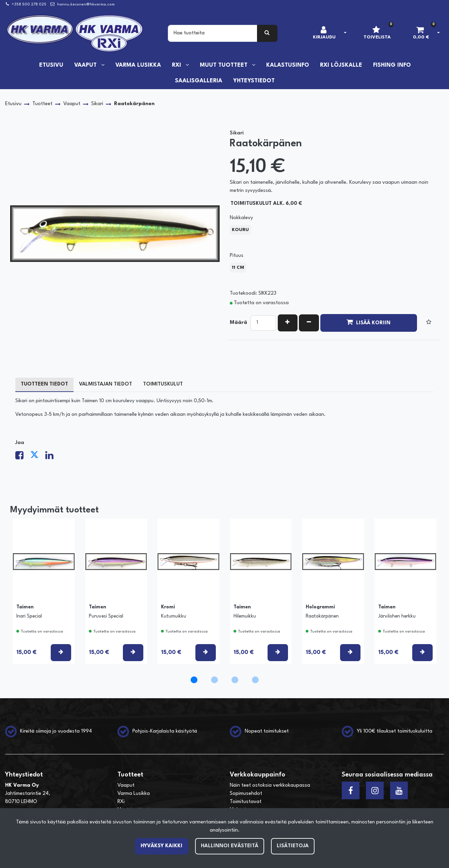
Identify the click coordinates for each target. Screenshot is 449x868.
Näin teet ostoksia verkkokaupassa (270, 785)
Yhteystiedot (254, 81)
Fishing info (392, 65)
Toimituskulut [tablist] (163, 384)
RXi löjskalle (341, 65)
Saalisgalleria (199, 81)
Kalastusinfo (288, 65)
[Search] (213, 33)
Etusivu (51, 65)
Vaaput (86, 65)
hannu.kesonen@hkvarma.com (86, 5)
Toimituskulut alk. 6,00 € (266, 204)
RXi (177, 65)
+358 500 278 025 (29, 5)
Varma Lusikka (138, 65)
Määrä (238, 323)
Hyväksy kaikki (162, 846)
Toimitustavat (246, 802)
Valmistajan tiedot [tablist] (106, 384)
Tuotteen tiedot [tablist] (44, 384)
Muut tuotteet (224, 65)
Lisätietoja (293, 846)
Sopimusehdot (246, 794)
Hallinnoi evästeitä (230, 846)
